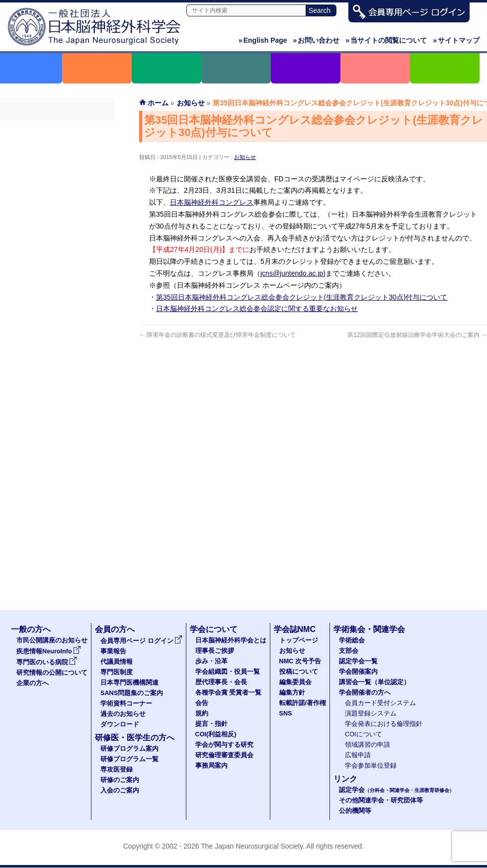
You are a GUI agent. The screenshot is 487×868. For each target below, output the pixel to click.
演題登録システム (371, 713)
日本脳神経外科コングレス (212, 202)
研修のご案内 (120, 780)
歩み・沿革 (211, 661)
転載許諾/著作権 (303, 703)
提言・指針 (211, 724)
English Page (263, 40)
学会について (214, 629)
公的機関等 (355, 811)
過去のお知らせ (58, 255)
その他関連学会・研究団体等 (381, 800)
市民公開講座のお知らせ (52, 640)
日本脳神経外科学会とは (231, 640)
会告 (202, 703)
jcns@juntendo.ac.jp (292, 273)
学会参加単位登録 (371, 766)
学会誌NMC (295, 629)
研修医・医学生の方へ (135, 738)
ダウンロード (58, 273)
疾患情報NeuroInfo (49, 651)
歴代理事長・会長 (221, 682)
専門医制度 (58, 183)
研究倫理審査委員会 (224, 755)
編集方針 (292, 693)
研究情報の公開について (52, 673)
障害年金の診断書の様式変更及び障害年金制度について (217, 335)
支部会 (349, 651)
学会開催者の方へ (365, 693)
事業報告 (58, 148)
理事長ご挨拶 (215, 651)
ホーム (158, 103)
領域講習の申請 (367, 745)
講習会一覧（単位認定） (374, 682)
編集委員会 (295, 682)
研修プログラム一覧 (129, 759)
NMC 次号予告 (300, 661)
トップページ (299, 640)
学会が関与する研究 (224, 745)
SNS (286, 713)
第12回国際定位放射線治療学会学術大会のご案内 (417, 335)
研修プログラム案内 (129, 749)
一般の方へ (31, 629)
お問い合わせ (317, 40)
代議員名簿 (58, 165)
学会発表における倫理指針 (384, 724)
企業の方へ (33, 683)
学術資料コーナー (58, 237)
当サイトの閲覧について (386, 40)
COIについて (364, 734)
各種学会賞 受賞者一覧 (229, 693)
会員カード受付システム (380, 703)
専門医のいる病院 (47, 662)
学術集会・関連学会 (369, 629)
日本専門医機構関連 (58, 201)
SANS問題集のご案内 (58, 219)
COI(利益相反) (216, 734)
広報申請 (358, 755)
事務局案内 (211, 766)
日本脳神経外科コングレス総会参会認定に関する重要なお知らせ (257, 309)
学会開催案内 (358, 672)
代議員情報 (117, 662)
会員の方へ (115, 629)
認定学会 (397, 790)
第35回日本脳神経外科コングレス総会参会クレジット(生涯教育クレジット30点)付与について (302, 297)
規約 (202, 713)
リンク (345, 779)
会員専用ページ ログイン (58, 130)
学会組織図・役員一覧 (228, 672)
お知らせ (245, 157)
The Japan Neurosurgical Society (252, 846)
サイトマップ (456, 40)
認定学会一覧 (358, 661)
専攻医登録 (117, 770)
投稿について (299, 672)
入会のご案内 (120, 790)
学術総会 (352, 640)
